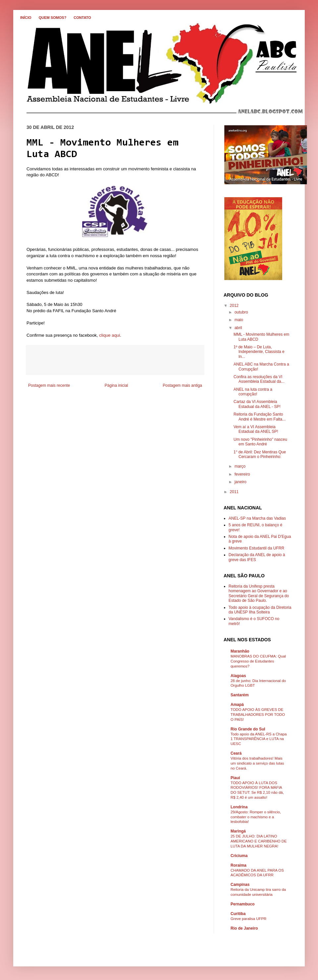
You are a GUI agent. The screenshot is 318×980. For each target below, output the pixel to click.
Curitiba (238, 914)
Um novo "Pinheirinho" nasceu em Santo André (260, 442)
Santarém (240, 695)
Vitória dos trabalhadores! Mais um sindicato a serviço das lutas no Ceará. (257, 763)
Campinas (240, 885)
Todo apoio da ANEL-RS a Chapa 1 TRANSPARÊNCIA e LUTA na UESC (259, 739)
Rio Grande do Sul (248, 729)
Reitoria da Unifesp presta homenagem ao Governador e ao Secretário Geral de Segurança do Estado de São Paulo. (259, 593)
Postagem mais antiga (182, 385)
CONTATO (82, 18)
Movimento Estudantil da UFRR (256, 548)
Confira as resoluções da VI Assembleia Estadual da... (259, 379)
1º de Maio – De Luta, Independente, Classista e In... (259, 352)
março (240, 466)
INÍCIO (26, 18)
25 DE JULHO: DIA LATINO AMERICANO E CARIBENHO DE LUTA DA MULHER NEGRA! (259, 841)
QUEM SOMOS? (53, 18)
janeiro (240, 482)
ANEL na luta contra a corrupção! (253, 392)
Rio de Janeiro (244, 928)
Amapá (237, 705)
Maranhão (240, 651)
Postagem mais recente (49, 385)
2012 (234, 306)
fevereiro (242, 474)
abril (238, 328)
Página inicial (116, 385)
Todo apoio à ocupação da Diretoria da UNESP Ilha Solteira (260, 610)
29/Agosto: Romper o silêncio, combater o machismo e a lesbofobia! (256, 817)
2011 (234, 492)
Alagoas (238, 676)
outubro (241, 312)
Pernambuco (243, 904)
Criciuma (239, 856)
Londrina (239, 807)
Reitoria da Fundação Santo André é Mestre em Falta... (260, 417)
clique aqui (109, 335)
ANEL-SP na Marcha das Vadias (257, 518)
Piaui (235, 778)
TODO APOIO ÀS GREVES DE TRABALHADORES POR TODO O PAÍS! (258, 715)
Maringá (238, 831)
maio (239, 320)
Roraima (238, 865)
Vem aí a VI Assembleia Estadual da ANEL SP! (256, 429)
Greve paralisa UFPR (248, 919)
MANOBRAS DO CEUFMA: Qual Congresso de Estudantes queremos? (258, 661)
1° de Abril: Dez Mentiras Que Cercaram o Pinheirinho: (260, 454)
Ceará (236, 753)
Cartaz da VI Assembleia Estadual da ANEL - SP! (257, 404)
